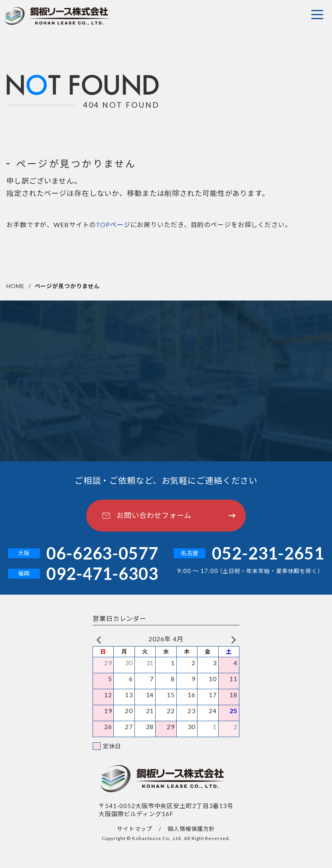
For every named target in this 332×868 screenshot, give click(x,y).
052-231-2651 (268, 553)
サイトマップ (135, 829)
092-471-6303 (102, 574)
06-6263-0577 (102, 553)
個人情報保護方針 (191, 829)
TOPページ (113, 226)
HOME (16, 286)
